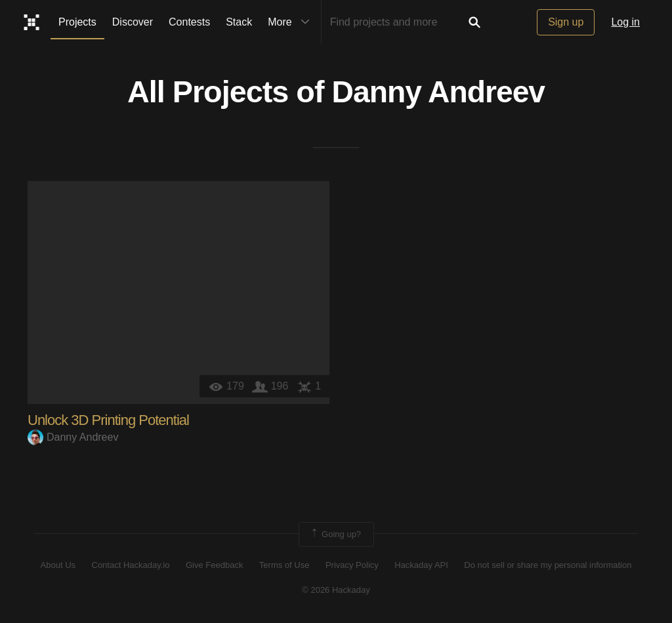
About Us (58, 566)
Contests (189, 22)
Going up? (335, 534)
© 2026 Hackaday (336, 591)
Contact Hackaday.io (131, 566)
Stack (239, 22)
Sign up (566, 22)
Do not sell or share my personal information (548, 566)
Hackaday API (421, 566)
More (291, 22)
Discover (133, 22)
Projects (77, 22)
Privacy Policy (352, 566)
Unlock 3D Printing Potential (108, 420)
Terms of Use (284, 566)
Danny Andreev (439, 92)
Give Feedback (214, 566)
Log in (625, 22)
